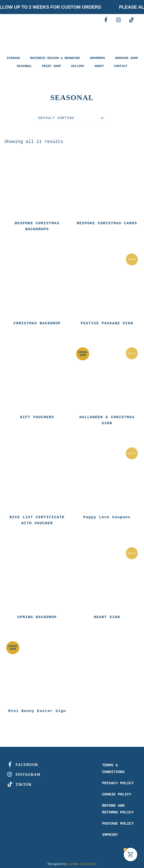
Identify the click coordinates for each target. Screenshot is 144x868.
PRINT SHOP (52, 66)
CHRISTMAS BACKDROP (37, 322)
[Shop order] (72, 118)
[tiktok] (131, 20)
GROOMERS (97, 58)
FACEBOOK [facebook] (22, 761)
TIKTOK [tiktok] (19, 781)
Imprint (110, 831)
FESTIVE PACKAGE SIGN (107, 322)
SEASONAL (24, 66)
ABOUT (99, 66)
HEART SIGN (107, 614)
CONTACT (121, 66)
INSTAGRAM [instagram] (23, 771)
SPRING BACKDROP (37, 614)
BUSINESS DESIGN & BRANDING (55, 58)
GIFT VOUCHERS (37, 416)
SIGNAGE (13, 58)
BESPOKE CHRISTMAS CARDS (107, 223)
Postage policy (118, 820)
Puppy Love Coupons (107, 515)
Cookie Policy (117, 791)
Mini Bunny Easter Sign (37, 708)
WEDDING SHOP (127, 58)
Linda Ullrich (82, 861)
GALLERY (78, 66)
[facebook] (106, 20)
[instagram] (119, 20)
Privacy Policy (118, 780)
